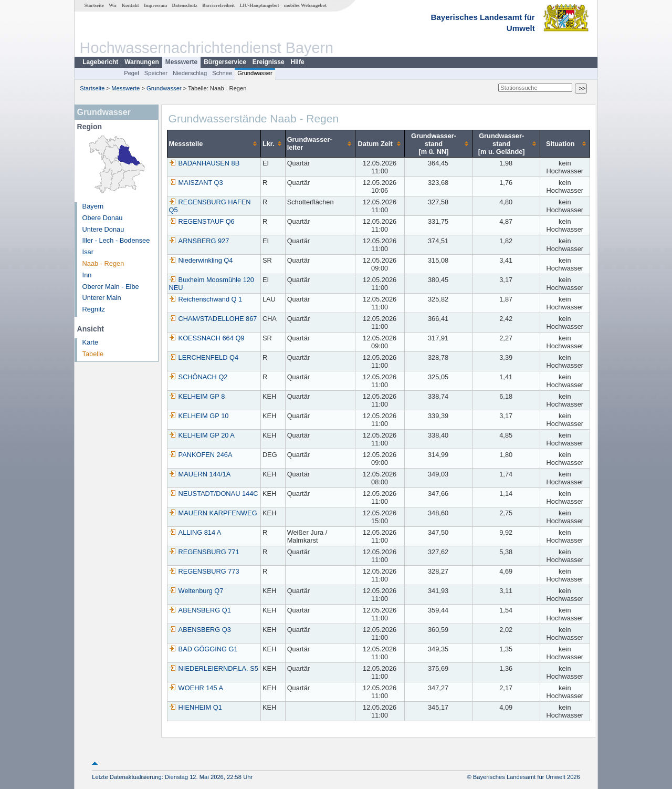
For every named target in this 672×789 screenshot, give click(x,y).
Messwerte (181, 62)
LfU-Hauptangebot (259, 5)
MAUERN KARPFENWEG (213, 513)
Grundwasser (255, 73)
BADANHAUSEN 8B (204, 163)
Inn (87, 275)
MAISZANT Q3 (196, 183)
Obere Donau (103, 218)
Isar (88, 252)
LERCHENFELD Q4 (204, 357)
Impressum (155, 5)
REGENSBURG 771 (204, 552)
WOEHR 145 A (196, 688)
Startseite (94, 5)
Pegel (132, 73)
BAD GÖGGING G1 (203, 649)
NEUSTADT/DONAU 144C (214, 494)
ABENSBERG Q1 (200, 610)
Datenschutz (185, 5)
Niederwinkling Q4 (201, 260)
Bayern (93, 206)
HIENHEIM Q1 (196, 707)
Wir (113, 5)
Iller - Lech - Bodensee (116, 240)
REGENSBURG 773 (204, 571)
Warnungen (142, 62)
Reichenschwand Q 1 (206, 299)
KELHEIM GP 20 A (202, 435)
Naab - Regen (103, 263)
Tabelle (93, 354)
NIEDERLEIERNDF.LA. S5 (214, 668)
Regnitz (94, 309)
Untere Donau (103, 229)
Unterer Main (102, 298)
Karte (91, 342)
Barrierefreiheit (218, 5)
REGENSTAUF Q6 (202, 221)
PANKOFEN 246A (201, 455)
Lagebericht (100, 62)
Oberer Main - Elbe (111, 287)
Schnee (222, 73)
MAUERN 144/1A (200, 474)
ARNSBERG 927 (199, 241)
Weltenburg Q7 (196, 591)
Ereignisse (269, 62)
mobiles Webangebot (305, 5)
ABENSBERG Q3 (200, 630)
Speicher (156, 73)
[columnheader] (214, 143)
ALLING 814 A (195, 532)
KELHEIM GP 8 (197, 396)
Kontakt (130, 5)
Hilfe (298, 62)
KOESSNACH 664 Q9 (207, 338)
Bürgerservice (225, 62)
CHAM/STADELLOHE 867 (213, 319)
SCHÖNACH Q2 (198, 377)
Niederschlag (190, 73)
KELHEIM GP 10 (199, 416)
